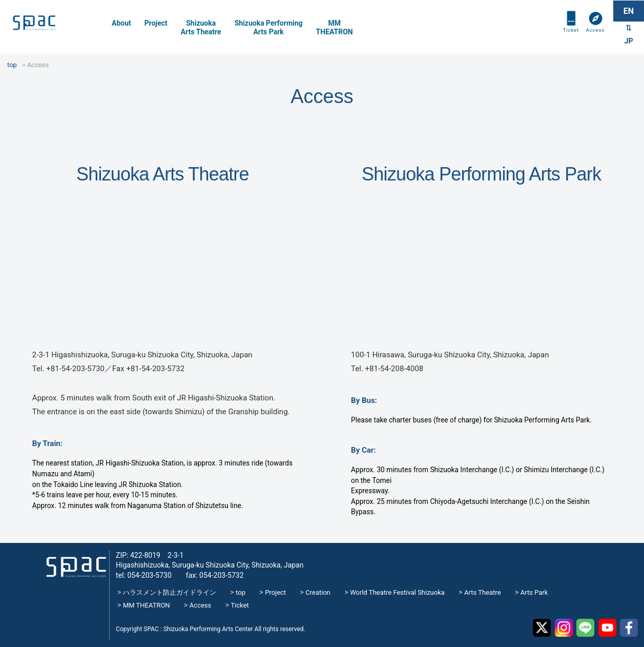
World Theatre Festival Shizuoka (397, 592)
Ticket (567, 37)
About (121, 23)
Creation (318, 592)
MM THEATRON (147, 605)
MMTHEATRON (335, 27)
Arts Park (534, 592)
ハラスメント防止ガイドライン (170, 592)
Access (594, 37)
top (241, 592)
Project (156, 23)
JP (628, 43)
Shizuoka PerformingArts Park (269, 27)
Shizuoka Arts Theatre (201, 27)
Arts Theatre (482, 592)
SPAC (54, 26)
